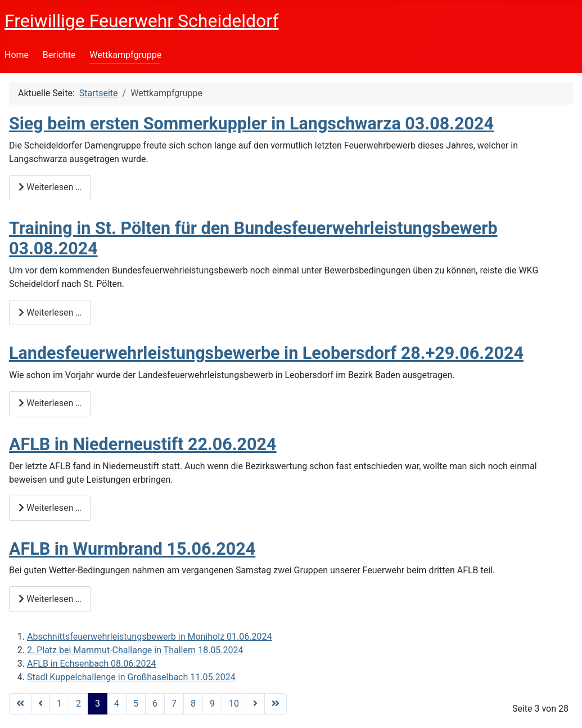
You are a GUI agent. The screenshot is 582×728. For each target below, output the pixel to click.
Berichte (59, 55)
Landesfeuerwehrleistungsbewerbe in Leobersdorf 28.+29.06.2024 (266, 353)
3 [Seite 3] (98, 704)
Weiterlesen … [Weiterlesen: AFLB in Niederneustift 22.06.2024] (50, 508)
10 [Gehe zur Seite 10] (234, 704)
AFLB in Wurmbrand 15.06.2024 (132, 549)
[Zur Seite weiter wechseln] (255, 704)
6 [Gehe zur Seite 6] (155, 704)
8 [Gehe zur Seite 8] (193, 704)
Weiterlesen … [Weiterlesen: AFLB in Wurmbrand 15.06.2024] (50, 599)
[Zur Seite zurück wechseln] (40, 704)
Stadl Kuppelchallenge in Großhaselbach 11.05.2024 (131, 677)
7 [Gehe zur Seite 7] (174, 704)
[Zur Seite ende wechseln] (276, 704)
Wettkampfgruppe (125, 55)
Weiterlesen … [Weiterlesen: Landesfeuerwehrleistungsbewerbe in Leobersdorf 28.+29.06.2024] (50, 403)
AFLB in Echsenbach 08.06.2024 (91, 664)
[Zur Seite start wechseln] (20, 704)
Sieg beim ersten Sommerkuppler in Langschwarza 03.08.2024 (251, 123)
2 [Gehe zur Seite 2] (78, 704)
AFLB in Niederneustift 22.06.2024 (143, 444)
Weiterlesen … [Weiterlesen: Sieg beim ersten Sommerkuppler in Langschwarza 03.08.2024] (50, 187)
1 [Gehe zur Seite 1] (59, 704)
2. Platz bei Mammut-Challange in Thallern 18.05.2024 (135, 650)
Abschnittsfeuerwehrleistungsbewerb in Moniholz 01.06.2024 (149, 637)
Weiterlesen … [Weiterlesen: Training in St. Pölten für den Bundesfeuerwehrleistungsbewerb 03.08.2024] (50, 313)
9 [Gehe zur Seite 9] (212, 704)
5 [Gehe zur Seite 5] (136, 704)
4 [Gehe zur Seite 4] (117, 704)
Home (17, 55)
